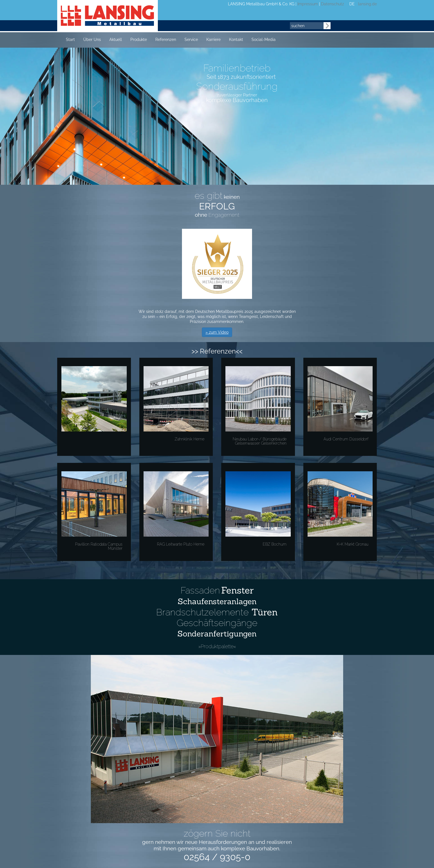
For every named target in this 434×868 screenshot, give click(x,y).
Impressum (308, 4)
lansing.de (366, 4)
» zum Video (217, 332)
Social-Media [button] (264, 40)
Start (70, 40)
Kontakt (236, 40)
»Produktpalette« (217, 646)
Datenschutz (333, 4)
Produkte (139, 40)
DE (352, 4)
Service (191, 40)
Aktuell (116, 40)
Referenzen (166, 40)
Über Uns (92, 40)
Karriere (213, 40)
